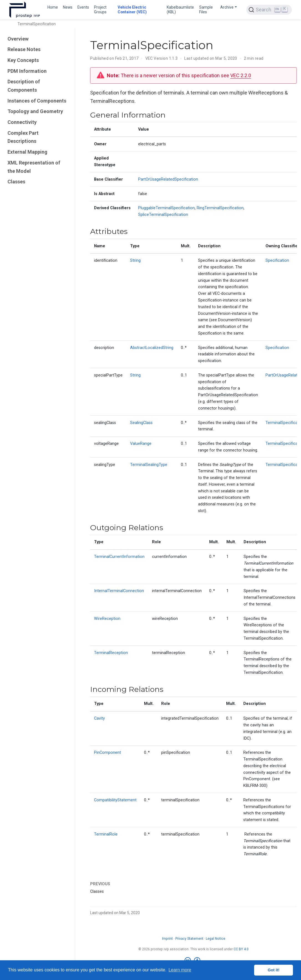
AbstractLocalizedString (152, 348)
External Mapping (27, 152)
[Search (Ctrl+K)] (269, 10)
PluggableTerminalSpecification (166, 208)
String (135, 260)
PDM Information (27, 71)
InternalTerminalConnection (119, 591)
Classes (16, 182)
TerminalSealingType (149, 465)
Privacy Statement (189, 939)
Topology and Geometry (35, 111)
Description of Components (24, 86)
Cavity (99, 718)
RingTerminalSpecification (220, 208)
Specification (277, 260)
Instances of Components (37, 101)
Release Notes (24, 49)
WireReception (107, 619)
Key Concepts (23, 60)
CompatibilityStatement (115, 800)
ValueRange (141, 444)
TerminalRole (106, 834)
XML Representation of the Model (34, 167)
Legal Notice (216, 939)
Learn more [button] (180, 970)
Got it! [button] (274, 970)
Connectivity (22, 122)
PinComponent (107, 753)
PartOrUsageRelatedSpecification (168, 179)
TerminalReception (111, 653)
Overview (18, 39)
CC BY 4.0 (241, 949)
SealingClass (141, 423)
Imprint (167, 939)
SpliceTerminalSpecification (163, 215)
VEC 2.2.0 (241, 75)
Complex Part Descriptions (23, 137)
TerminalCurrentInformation (119, 557)
